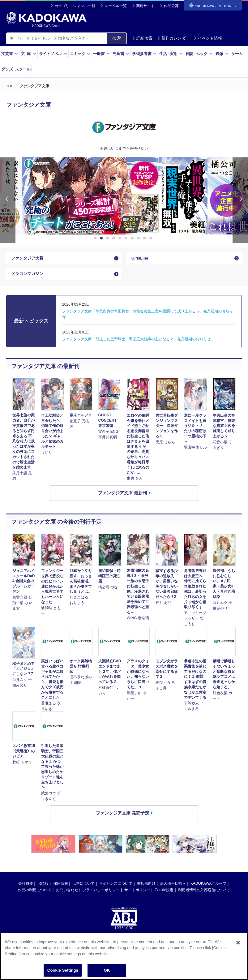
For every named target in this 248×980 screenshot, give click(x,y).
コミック (80, 54)
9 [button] (146, 238)
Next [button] (240, 200)
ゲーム (237, 54)
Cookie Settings (63, 971)
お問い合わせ (67, 895)
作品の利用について (35, 895)
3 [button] (109, 238)
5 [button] (121, 238)
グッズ (7, 69)
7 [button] (133, 238)
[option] (124, 196)
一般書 (102, 54)
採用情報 (61, 889)
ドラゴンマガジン (28, 277)
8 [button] (139, 238)
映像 (222, 54)
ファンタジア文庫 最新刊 (122, 498)
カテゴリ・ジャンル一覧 (75, 6)
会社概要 (26, 889)
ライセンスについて (116, 889)
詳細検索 (142, 38)
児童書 (121, 54)
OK (107, 971)
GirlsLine (141, 260)
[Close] (238, 943)
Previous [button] (8, 200)
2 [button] (102, 238)
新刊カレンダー (173, 38)
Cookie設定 (164, 895)
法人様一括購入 (173, 889)
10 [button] (152, 238)
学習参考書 (144, 54)
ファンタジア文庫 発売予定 (122, 818)
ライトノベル (53, 54)
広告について (83, 889)
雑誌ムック (199, 54)
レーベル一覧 (116, 6)
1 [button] (96, 238)
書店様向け (146, 889)
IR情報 (43, 889)
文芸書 (10, 54)
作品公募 (171, 6)
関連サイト (145, 6)
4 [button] (115, 238)
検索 (117, 38)
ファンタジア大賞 (28, 260)
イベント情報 (208, 38)
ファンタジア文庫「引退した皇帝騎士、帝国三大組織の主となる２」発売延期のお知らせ (136, 344)
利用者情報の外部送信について (204, 895)
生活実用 (171, 54)
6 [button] (127, 238)
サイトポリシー (137, 895)
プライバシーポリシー (101, 895)
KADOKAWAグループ (208, 889)
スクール (23, 69)
